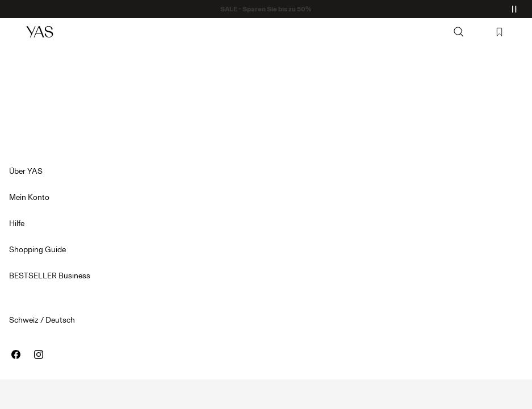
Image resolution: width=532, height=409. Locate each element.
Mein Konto (29, 197)
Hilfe (17, 224)
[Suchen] (459, 32)
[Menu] (15, 32)
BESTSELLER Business (50, 276)
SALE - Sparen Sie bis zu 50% (266, 9)
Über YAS (26, 171)
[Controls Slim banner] (514, 9)
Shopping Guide (37, 250)
